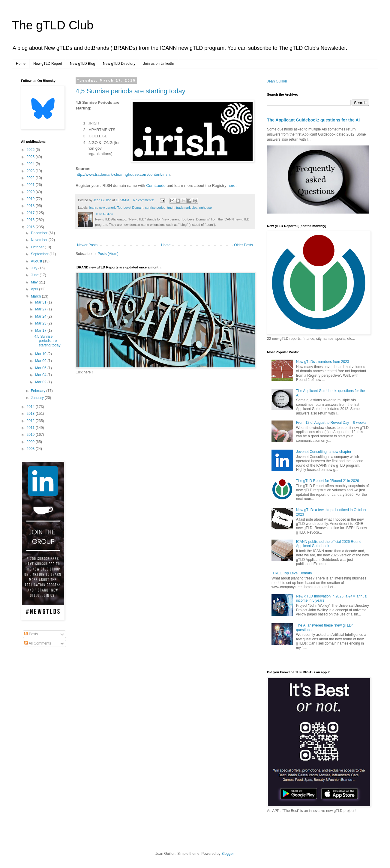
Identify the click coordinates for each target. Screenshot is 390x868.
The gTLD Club (53, 25)
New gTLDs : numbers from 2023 (323, 362)
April (35, 289)
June (35, 275)
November (40, 240)
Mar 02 (41, 382)
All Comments (38, 643)
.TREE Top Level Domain (292, 573)
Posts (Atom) (108, 254)
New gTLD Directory (119, 64)
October (38, 247)
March (36, 296)
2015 (31, 227)
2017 (31, 213)
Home (21, 64)
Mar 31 (41, 302)
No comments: (144, 200)
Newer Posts (87, 245)
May (35, 282)
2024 (31, 164)
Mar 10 (41, 354)
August (37, 261)
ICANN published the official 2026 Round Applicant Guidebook (329, 544)
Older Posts (243, 245)
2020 (31, 192)
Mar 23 (41, 323)
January (38, 398)
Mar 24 (41, 316)
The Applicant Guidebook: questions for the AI (313, 120)
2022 (31, 178)
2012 (31, 421)
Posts (31, 634)
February (39, 391)
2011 (31, 428)
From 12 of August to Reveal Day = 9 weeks (331, 423)
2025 (31, 157)
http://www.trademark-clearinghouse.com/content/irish (123, 174)
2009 (31, 442)
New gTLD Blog (82, 64)
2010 (31, 435)
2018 (31, 206)
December (40, 233)
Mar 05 (41, 368)
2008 (31, 449)
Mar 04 (41, 375)
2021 (31, 185)
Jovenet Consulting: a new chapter (324, 452)
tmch (171, 208)
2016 (31, 220)
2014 (31, 407)
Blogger (228, 854)
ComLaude (156, 186)
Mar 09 (41, 361)
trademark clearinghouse (194, 208)
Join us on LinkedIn (159, 64)
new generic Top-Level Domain (121, 208)
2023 (31, 171)
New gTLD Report (48, 64)
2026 (31, 150)
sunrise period (155, 208)
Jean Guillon (277, 81)
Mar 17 (41, 331)
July (35, 268)
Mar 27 (41, 309)
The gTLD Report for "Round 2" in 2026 (328, 481)
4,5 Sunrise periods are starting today (130, 91)
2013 (31, 414)
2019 (31, 199)
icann (93, 208)
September (40, 254)
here (232, 186)
